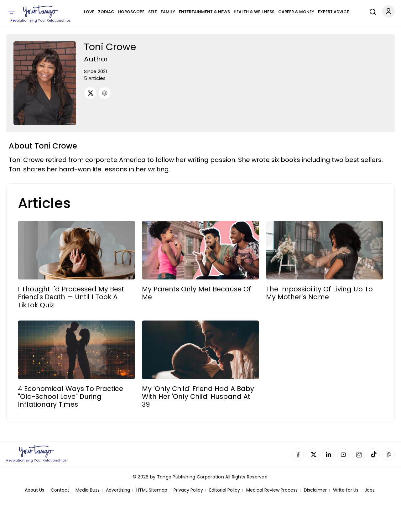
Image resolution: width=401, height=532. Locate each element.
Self (153, 12)
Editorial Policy (225, 490)
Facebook (298, 455)
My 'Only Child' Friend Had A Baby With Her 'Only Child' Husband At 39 (198, 397)
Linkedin (328, 455)
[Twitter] (90, 93)
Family (168, 12)
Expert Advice (333, 12)
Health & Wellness (254, 12)
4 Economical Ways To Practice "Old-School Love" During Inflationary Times (70, 397)
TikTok (373, 455)
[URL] (105, 93)
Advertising (118, 490)
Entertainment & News (204, 12)
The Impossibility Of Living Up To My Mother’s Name (319, 293)
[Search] (371, 11)
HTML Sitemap (152, 490)
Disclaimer (315, 490)
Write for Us (346, 490)
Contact (60, 490)
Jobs (370, 490)
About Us (34, 490)
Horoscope (131, 12)
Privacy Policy (188, 490)
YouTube (343, 455)
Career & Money (296, 12)
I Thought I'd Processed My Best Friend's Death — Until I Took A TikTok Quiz (71, 297)
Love (89, 12)
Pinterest (388, 455)
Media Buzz (88, 490)
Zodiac (106, 12)
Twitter (313, 455)
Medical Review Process (272, 490)
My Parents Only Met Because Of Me (197, 293)
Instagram (358, 455)
